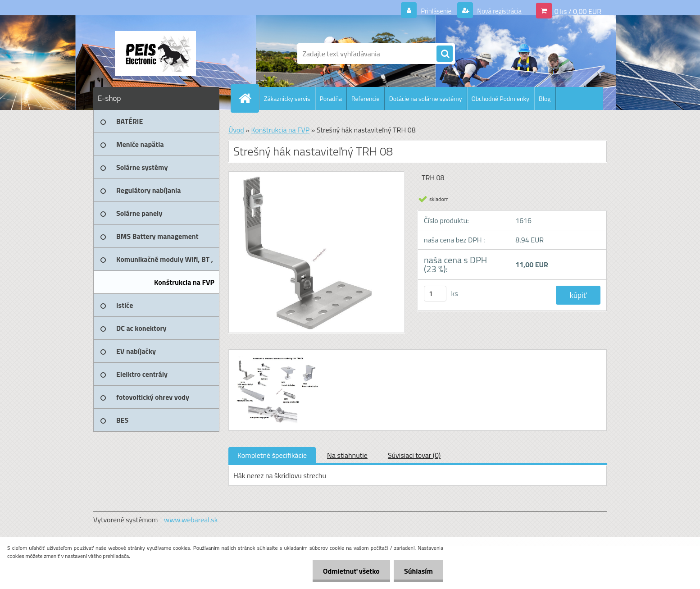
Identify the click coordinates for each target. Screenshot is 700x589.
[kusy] (435, 294)
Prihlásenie (430, 11)
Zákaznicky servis (287, 98)
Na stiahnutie (347, 455)
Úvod (236, 130)
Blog (545, 98)
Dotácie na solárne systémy (426, 98)
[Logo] (155, 54)
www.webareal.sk (191, 520)
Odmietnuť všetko (349, 571)
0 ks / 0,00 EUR (578, 11)
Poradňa (331, 98)
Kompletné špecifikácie (272, 455)
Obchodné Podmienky (501, 98)
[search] (445, 54)
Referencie (366, 98)
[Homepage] (249, 98)
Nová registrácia (497, 11)
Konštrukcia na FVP (280, 130)
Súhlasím (418, 571)
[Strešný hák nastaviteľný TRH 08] (277, 358)
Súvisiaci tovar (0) (414, 455)
